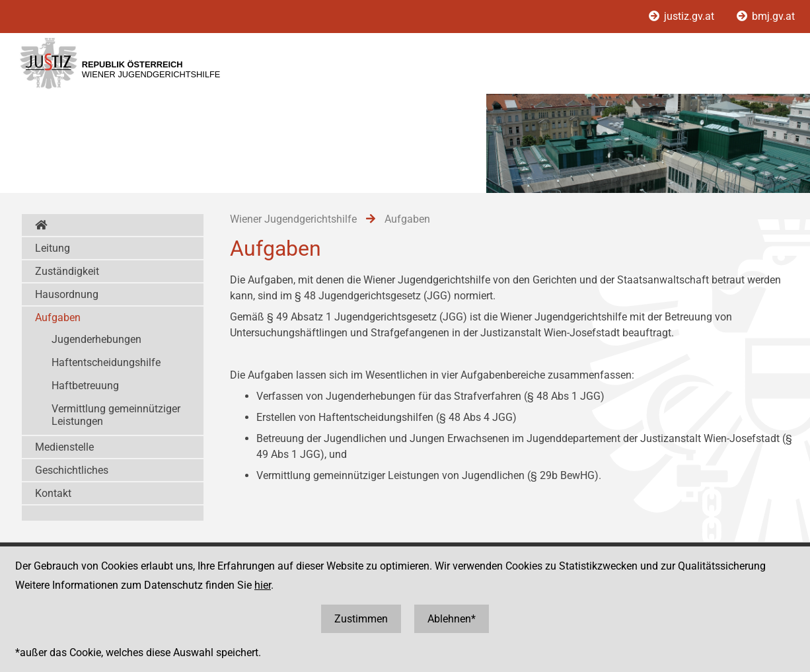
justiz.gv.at (683, 16)
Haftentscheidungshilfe (106, 362)
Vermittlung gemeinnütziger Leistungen (116, 415)
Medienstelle (64, 447)
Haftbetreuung (85, 386)
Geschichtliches (72, 470)
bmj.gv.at (766, 16)
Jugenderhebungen (96, 339)
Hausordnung (67, 294)
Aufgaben (58, 317)
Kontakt (53, 493)
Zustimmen (361, 619)
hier (263, 585)
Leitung (53, 248)
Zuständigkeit (67, 271)
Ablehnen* (452, 619)
